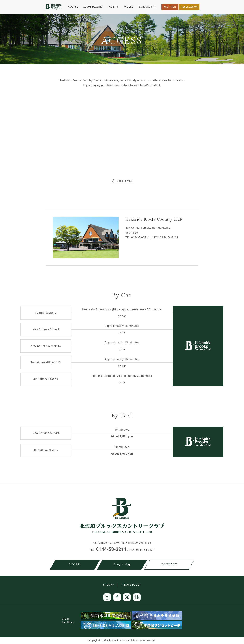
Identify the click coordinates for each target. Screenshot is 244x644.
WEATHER (170, 7)
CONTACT (169, 565)
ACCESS (128, 7)
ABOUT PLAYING (93, 7)
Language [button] (147, 7)
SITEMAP (108, 585)
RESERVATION (189, 7)
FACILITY (113, 7)
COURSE (73, 7)
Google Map (122, 181)
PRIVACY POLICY (131, 585)
